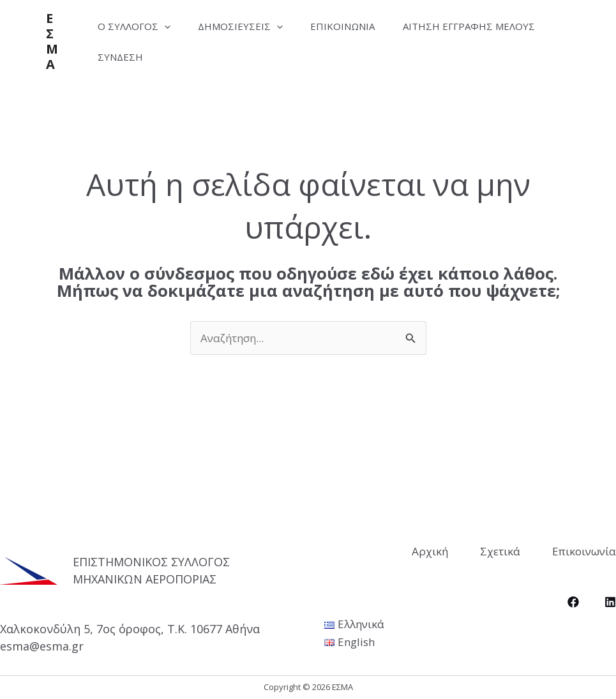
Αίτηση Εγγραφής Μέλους (166, 57)
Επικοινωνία (353, 26)
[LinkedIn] (610, 602)
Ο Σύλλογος (136, 26)
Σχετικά (500, 551)
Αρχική (430, 551)
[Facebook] (573, 602)
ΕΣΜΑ (52, 41)
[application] (166, 26)
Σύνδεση (286, 57)
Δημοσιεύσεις (247, 26)
